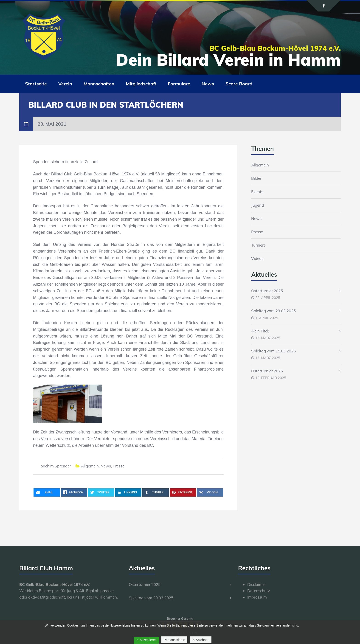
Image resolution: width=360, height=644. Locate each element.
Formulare (179, 84)
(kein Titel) (260, 331)
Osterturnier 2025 (267, 291)
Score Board (239, 84)
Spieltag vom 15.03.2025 (273, 351)
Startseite (36, 84)
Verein (65, 84)
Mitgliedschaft (141, 84)
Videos (257, 258)
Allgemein (90, 466)
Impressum (257, 597)
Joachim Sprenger (55, 466)
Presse (119, 466)
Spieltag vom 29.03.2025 (273, 311)
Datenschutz (259, 591)
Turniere (258, 245)
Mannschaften (99, 84)
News (208, 84)
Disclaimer (257, 584)
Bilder (256, 178)
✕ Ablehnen (201, 640)
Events (257, 192)
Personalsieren (174, 640)
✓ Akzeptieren (146, 640)
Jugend (257, 205)
